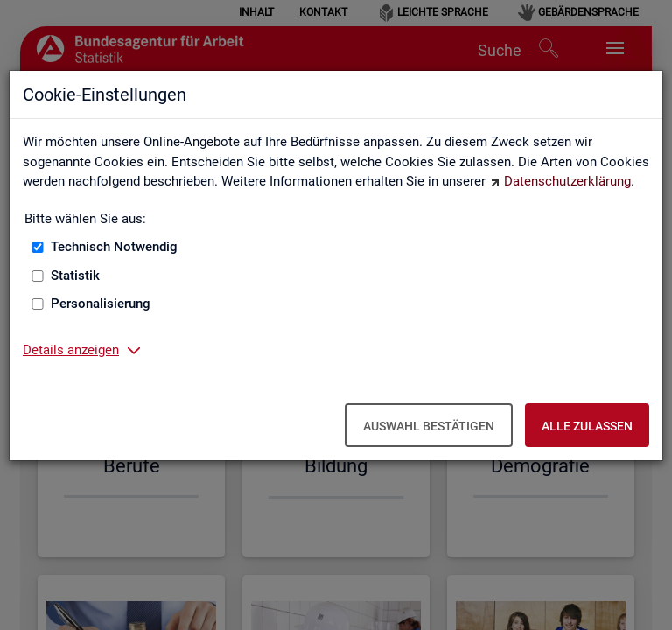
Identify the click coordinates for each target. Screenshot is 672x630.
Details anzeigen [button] (71, 350)
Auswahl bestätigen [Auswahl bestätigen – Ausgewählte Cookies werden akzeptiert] (429, 426)
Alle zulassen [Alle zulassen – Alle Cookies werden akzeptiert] (587, 426)
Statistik (75, 276)
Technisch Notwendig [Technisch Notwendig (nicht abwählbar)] (114, 247)
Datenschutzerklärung (567, 181)
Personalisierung (101, 304)
